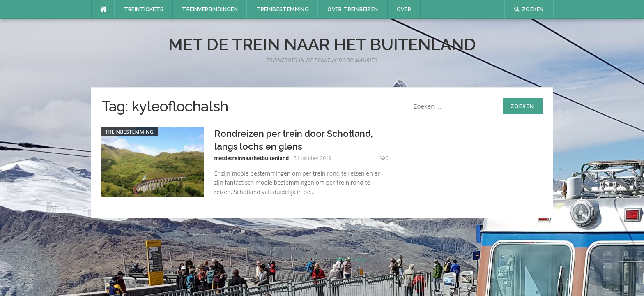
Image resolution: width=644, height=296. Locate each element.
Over (404, 9)
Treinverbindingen (210, 9)
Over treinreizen (353, 9)
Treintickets (144, 9)
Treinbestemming (283, 9)
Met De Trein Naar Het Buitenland (322, 44)
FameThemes (349, 259)
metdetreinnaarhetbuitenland (252, 158)
